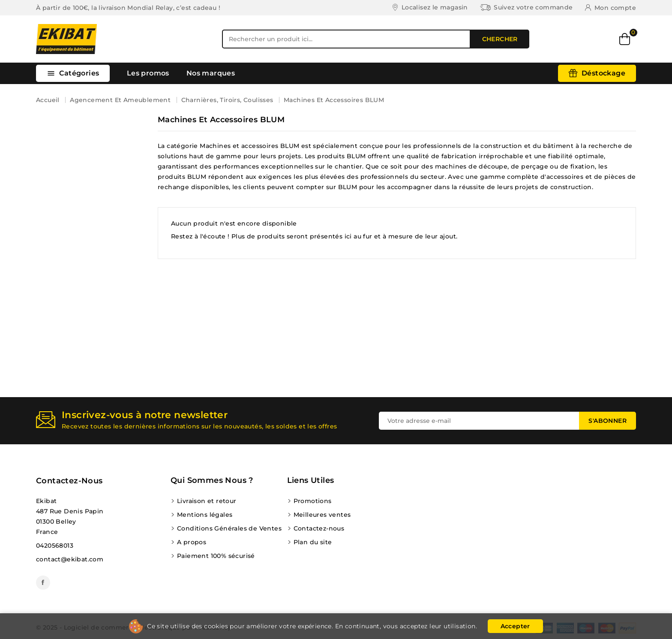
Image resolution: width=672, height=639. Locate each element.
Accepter (515, 626)
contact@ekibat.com (70, 559)
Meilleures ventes (322, 515)
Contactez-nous (69, 481)
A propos (192, 542)
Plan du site (313, 542)
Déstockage (603, 73)
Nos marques (211, 73)
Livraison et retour (207, 501)
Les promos (148, 73)
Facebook (43, 583)
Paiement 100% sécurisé (216, 556)
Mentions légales (205, 515)
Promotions (313, 501)
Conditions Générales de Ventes (229, 528)
